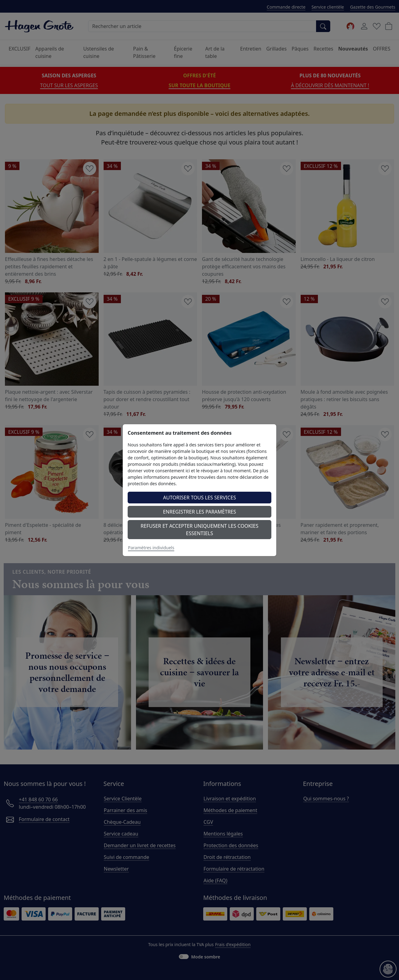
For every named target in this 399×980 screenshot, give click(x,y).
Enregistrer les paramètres (199, 512)
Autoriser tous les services (200, 498)
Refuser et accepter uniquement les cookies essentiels (199, 530)
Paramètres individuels (151, 548)
